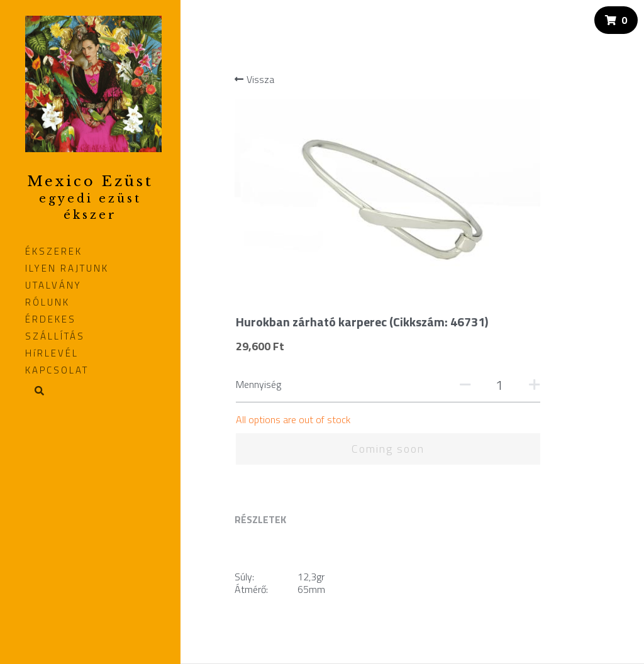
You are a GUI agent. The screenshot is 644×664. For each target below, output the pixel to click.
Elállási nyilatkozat (269, 562)
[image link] (93, 82)
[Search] (35, 392)
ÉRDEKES (51, 319)
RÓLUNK (47, 302)
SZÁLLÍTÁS (55, 336)
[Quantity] (548, 183)
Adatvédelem (260, 550)
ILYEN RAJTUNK (67, 268)
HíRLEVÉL (52, 353)
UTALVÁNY (53, 285)
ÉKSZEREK (54, 251)
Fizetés (249, 524)
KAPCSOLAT (57, 370)
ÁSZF (244, 537)
